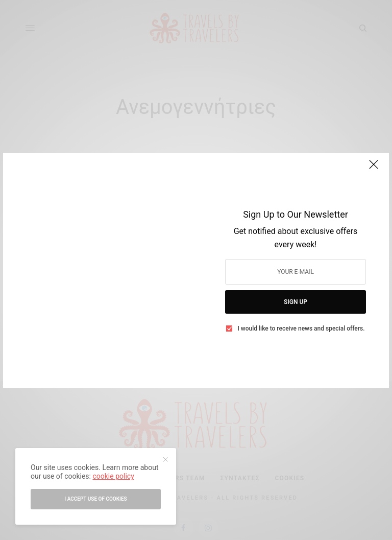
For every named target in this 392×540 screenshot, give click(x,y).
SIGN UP (296, 302)
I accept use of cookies (95, 499)
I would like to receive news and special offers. (301, 328)
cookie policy (113, 476)
